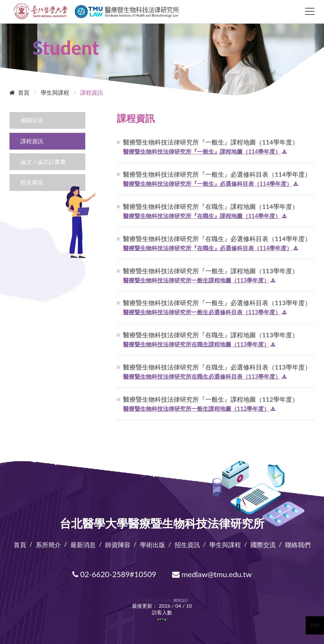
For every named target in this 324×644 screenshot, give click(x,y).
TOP (315, 625)
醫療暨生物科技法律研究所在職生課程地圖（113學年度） (196, 344)
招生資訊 (187, 544)
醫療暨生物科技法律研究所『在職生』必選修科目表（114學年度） (208, 247)
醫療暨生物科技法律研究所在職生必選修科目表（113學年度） (202, 376)
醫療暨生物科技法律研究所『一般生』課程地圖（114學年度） (202, 151)
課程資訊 (32, 140)
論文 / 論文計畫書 (43, 161)
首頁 (19, 92)
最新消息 (83, 544)
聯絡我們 (298, 544)
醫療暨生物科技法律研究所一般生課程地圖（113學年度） (196, 279)
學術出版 (153, 544)
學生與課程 (225, 544)
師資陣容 (118, 544)
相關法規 (32, 120)
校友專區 (32, 181)
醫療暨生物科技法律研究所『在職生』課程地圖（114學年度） (202, 215)
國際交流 (263, 544)
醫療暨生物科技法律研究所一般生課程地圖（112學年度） (196, 408)
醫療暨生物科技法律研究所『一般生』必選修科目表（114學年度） (208, 183)
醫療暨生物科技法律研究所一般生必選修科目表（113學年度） (202, 311)
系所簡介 (48, 544)
